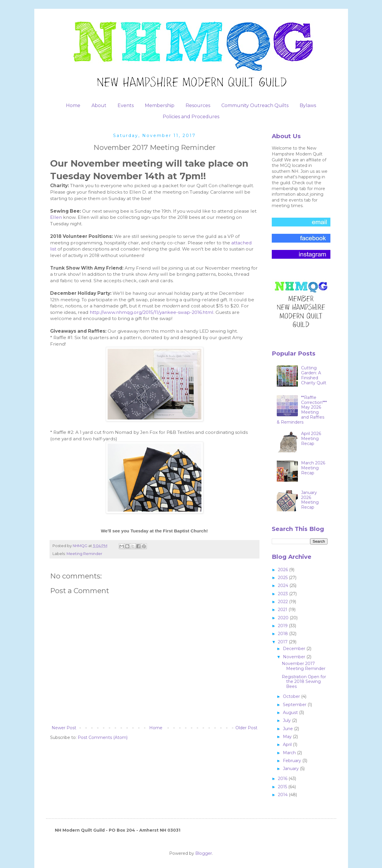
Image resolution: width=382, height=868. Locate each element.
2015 (283, 787)
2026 (283, 570)
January (291, 769)
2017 (283, 642)
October (292, 696)
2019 (283, 626)
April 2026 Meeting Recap (311, 439)
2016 (283, 779)
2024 (284, 586)
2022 (283, 602)
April (288, 745)
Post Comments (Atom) (103, 737)
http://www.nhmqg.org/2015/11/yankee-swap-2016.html (152, 312)
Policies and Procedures (191, 117)
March (290, 753)
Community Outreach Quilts (255, 105)
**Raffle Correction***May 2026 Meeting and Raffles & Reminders (302, 410)
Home (73, 105)
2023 (283, 594)
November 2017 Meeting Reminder (304, 666)
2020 (284, 618)
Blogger (204, 853)
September (295, 705)
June (288, 729)
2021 (283, 610)
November (295, 657)
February (293, 761)
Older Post (246, 728)
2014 (283, 795)
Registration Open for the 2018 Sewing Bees (304, 682)
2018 (283, 634)
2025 (283, 578)
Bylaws (308, 105)
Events (126, 105)
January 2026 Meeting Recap (310, 500)
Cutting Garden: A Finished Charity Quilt (314, 375)
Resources (198, 105)
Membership (160, 105)
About (99, 105)
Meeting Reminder (84, 554)
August (291, 713)
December (295, 649)
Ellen (57, 217)
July (287, 720)
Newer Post (64, 728)
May (288, 737)
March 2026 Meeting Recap (313, 468)
